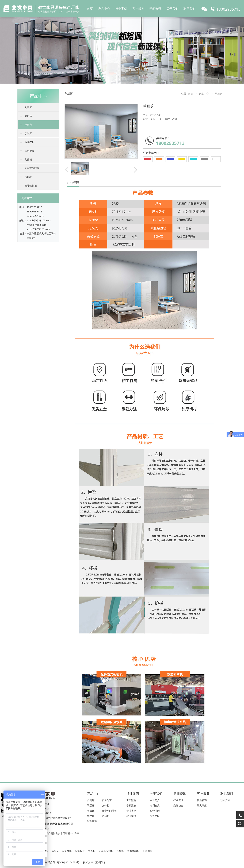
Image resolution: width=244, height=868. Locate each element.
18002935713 (34, 207)
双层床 (28, 116)
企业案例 (131, 811)
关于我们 (172, 9)
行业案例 (121, 9)
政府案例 (131, 816)
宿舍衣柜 (29, 142)
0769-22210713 (35, 216)
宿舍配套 (29, 151)
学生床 (28, 133)
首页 (90, 9)
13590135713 (34, 211)
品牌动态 (178, 805)
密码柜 (28, 177)
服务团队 (155, 816)
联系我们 (189, 9)
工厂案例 (131, 800)
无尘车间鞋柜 (32, 168)
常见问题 (202, 805)
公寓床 (28, 107)
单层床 (28, 125)
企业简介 (155, 800)
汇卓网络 (147, 851)
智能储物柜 (31, 186)
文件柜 (28, 159)
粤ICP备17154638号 (68, 862)
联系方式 (225, 800)
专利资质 (155, 805)
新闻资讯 (155, 9)
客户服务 (138, 9)
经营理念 (155, 811)
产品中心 (104, 9)
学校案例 (131, 805)
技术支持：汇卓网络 (94, 862)
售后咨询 (202, 800)
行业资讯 (178, 800)
